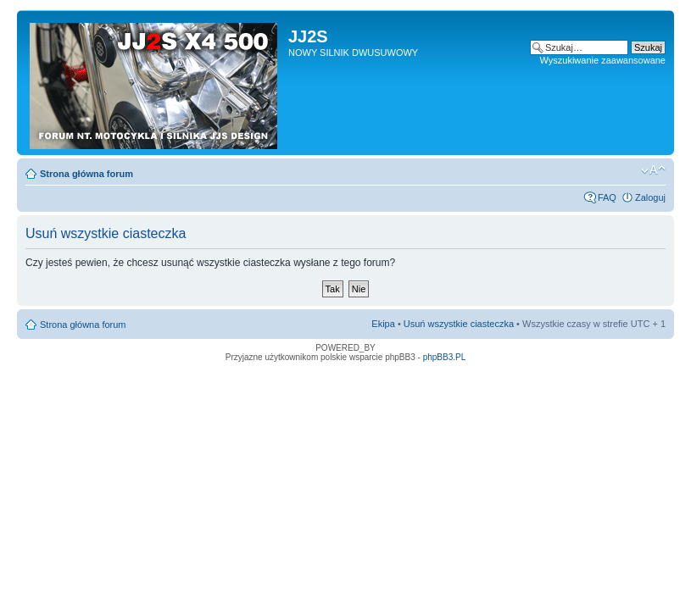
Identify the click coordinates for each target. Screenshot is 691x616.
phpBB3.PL (445, 357)
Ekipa (383, 324)
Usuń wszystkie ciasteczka (459, 324)
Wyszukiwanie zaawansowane (603, 60)
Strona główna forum (86, 174)
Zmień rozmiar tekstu (653, 170)
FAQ (607, 197)
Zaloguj (650, 197)
